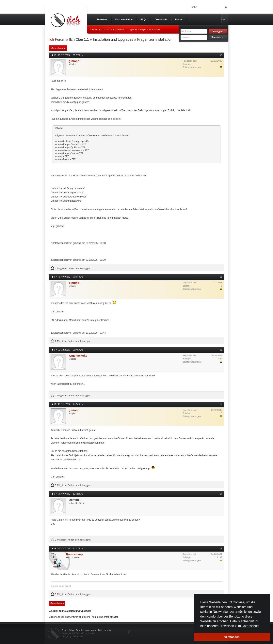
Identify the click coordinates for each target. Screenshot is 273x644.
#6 (221, 549)
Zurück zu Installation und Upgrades (71, 611)
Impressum (91, 630)
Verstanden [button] (232, 637)
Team (64, 630)
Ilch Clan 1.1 (106, 30)
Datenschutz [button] (251, 626)
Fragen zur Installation (150, 30)
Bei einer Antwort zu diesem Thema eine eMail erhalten (89, 617)
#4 (221, 404)
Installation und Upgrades (126, 30)
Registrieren (218, 37)
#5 (221, 494)
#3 (221, 350)
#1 (221, 55)
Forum (95, 30)
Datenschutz (105, 630)
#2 (221, 277)
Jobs (72, 630)
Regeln (80, 630)
